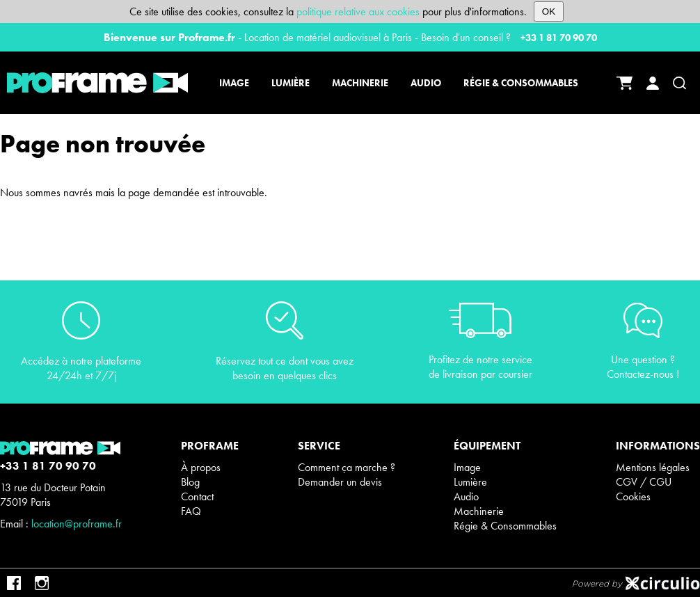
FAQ (191, 511)
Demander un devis (340, 482)
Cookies (633, 496)
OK (549, 11)
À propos (201, 467)
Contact (197, 496)
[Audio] (426, 83)
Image (467, 467)
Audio (466, 496)
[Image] (236, 83)
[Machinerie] (360, 83)
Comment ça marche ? (347, 467)
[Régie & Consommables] (519, 83)
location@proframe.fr (77, 524)
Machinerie (479, 511)
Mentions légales (653, 467)
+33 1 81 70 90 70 (559, 38)
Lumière (470, 482)
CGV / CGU (644, 482)
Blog (190, 482)
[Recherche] (679, 83)
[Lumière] (291, 83)
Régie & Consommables (505, 526)
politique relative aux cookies (358, 11)
